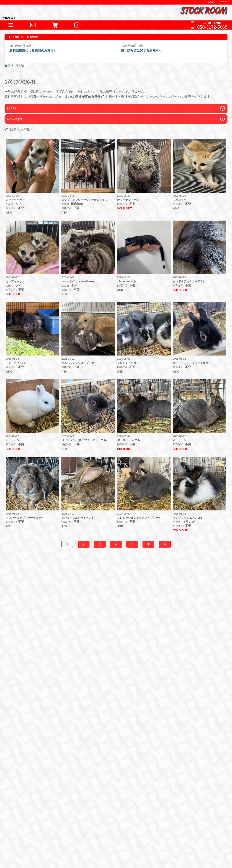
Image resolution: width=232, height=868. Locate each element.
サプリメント (81, 728)
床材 (73, 709)
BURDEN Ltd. (29, 821)
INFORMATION (31, 662)
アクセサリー (33, 709)
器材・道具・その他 (36, 701)
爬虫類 (27, 680)
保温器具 (57, 709)
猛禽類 (69, 680)
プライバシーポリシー (35, 842)
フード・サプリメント (38, 720)
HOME (24, 653)
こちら (144, 630)
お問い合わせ (30, 768)
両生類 (43, 680)
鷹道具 (116, 709)
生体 (7, 65)
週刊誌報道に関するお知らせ (141, 50)
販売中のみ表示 (21, 129)
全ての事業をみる (34, 777)
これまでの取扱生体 (36, 691)
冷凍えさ (57, 728)
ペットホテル (30, 759)
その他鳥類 (89, 680)
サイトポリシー (30, 849)
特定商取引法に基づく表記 (39, 835)
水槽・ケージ (94, 709)
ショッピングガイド (36, 740)
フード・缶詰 (33, 728)
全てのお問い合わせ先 (38, 787)
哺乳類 (109, 680)
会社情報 (25, 828)
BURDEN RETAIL (219, 2)
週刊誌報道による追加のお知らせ (33, 50)
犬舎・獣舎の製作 (34, 750)
